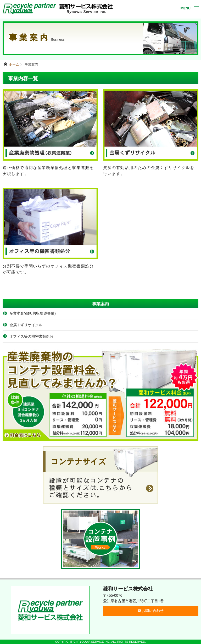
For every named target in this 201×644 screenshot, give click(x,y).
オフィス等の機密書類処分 (31, 336)
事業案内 (31, 64)
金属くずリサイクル (26, 325)
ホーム (14, 64)
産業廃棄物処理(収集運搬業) (33, 313)
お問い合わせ (151, 611)
